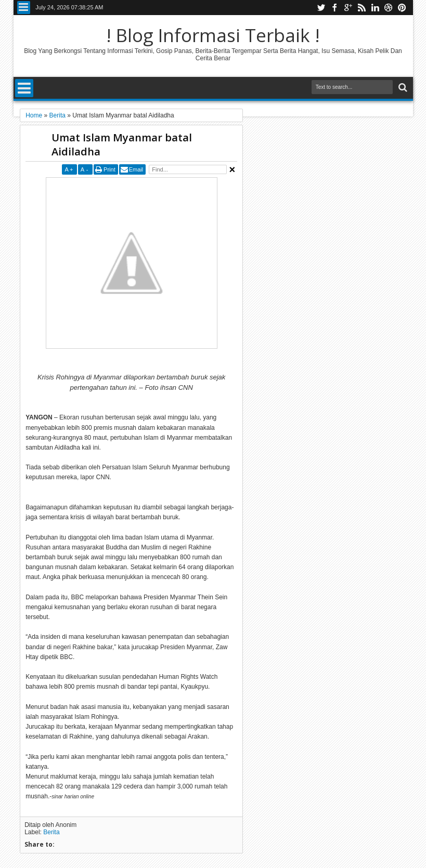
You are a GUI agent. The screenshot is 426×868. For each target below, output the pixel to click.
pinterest (402, 8)
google (348, 8)
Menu (24, 8)
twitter (321, 8)
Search (402, 88)
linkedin (375, 8)
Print (109, 169)
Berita (51, 832)
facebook (334, 8)
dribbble (389, 8)
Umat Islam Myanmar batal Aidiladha (122, 144)
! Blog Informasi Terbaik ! (213, 35)
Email (136, 169)
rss (362, 8)
